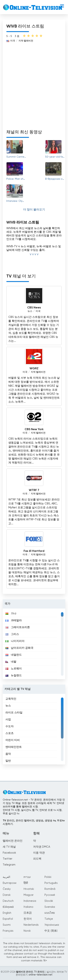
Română (50, 889)
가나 (11, 614)
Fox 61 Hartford (34, 551)
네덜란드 (14, 655)
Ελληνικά (8, 907)
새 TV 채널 (9, 847)
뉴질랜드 (14, 675)
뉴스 (30, 311)
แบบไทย (50, 913)
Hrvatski (29, 889)
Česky (7, 889)
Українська (52, 925)
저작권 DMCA (42, 847)
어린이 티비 (13, 740)
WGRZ (34, 369)
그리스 (12, 634)
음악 (8, 754)
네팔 (11, 662)
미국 (13, 41)
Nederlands (31, 925)
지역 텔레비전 (26, 41)
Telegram (9, 865)
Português (51, 883)
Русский (50, 895)
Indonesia (30, 901)
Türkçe (49, 919)
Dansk (7, 895)
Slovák (49, 901)
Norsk (27, 931)
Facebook (9, 853)
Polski (48, 877)
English (7, 913)
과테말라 (14, 620)
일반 (8, 761)
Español (8, 919)
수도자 (10, 726)
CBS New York (34, 429)
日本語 (28, 913)
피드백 (37, 859)
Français (8, 931)
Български (10, 883)
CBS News (34, 308)
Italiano (28, 907)
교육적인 (11, 699)
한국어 (28, 919)
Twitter (8, 859)
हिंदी (26, 883)
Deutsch (8, 901)
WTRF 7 (34, 490)
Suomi (7, 925)
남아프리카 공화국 (19, 648)
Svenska (50, 907)
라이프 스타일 (14, 713)
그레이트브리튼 (18, 627)
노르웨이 (14, 669)
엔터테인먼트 (14, 747)
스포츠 (10, 733)
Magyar (29, 895)
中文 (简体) (51, 931)
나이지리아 (15, 641)
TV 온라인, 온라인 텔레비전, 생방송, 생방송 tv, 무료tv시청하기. (34, 822)
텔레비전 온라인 (13, 841)
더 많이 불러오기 (34, 210)
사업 (8, 719)
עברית (27, 877)
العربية (6, 877)
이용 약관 (39, 853)
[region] (34, 644)
